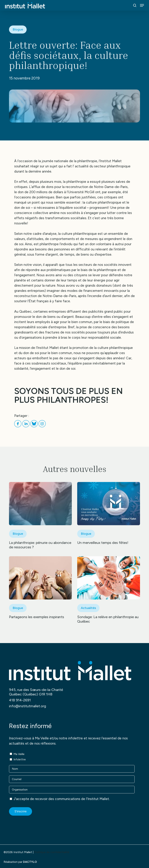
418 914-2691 (20, 700)
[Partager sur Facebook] (18, 426)
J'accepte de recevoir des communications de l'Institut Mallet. (62, 799)
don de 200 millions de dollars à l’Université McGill (56, 192)
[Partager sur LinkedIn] (26, 426)
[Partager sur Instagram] (42, 426)
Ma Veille (19, 754)
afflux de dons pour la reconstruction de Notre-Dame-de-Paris (80, 187)
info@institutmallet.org (28, 706)
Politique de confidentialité (52, 852)
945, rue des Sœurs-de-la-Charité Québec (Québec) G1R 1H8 (36, 692)
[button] (142, 5)
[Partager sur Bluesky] (34, 426)
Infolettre (20, 759)
